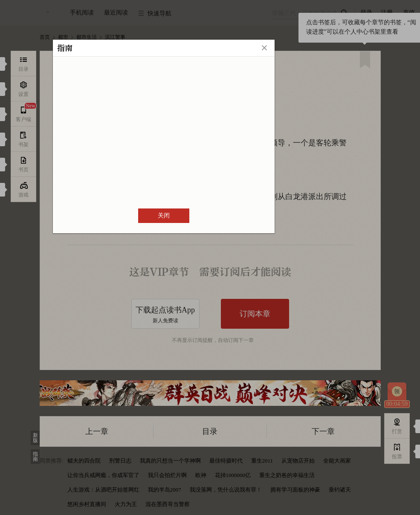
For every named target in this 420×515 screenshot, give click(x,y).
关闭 (164, 216)
